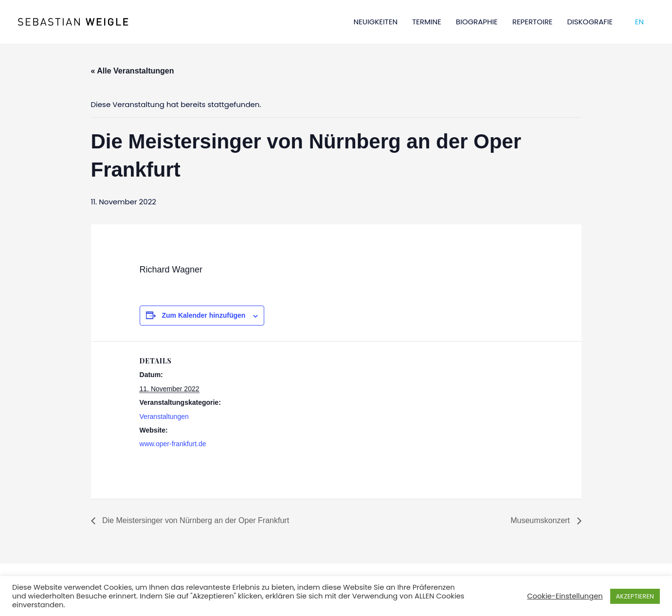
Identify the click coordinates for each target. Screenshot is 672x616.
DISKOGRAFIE (590, 22)
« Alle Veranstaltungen (133, 71)
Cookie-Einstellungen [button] (565, 596)
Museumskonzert (541, 520)
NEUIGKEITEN (376, 22)
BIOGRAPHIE (477, 22)
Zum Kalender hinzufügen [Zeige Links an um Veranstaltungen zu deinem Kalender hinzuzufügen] (203, 315)
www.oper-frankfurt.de (173, 444)
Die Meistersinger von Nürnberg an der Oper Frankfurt (195, 520)
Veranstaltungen (164, 417)
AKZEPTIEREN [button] (635, 596)
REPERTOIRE (533, 22)
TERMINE (427, 22)
